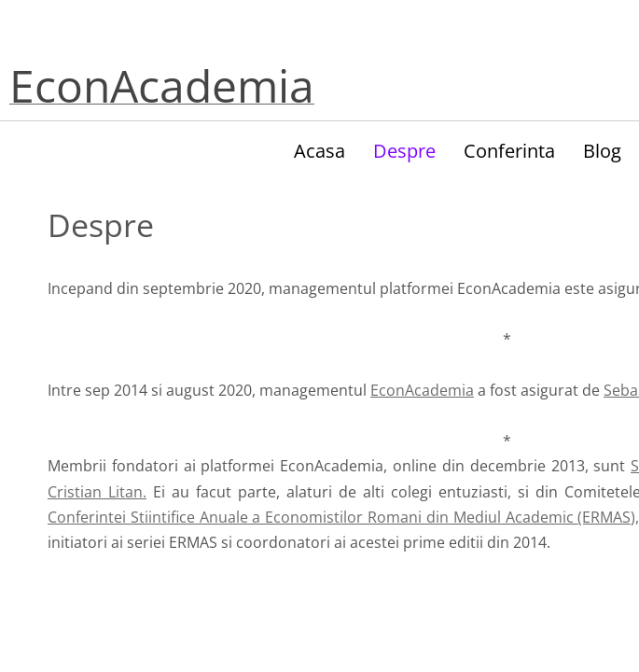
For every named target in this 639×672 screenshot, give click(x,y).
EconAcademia (422, 390)
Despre (404, 151)
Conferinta (509, 151)
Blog (602, 151)
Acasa (319, 151)
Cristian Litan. (97, 492)
